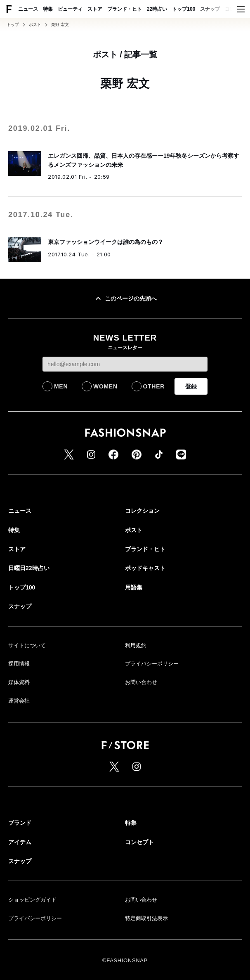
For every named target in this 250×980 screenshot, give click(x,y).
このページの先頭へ (125, 298)
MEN (61, 386)
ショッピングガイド (32, 900)
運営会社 (19, 701)
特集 (48, 9)
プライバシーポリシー (152, 664)
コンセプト (139, 842)
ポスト (35, 25)
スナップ (210, 9)
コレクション (142, 511)
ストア (95, 9)
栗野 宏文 (60, 25)
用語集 (134, 587)
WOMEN (105, 386)
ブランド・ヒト (125, 9)
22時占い (157, 9)
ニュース (28, 9)
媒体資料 (19, 682)
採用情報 (19, 664)
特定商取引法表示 (146, 918)
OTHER (154, 386)
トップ (13, 25)
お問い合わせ (141, 682)
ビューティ (70, 9)
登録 (191, 386)
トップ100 (184, 9)
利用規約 (136, 645)
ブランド (20, 823)
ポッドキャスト (145, 568)
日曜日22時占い (29, 568)
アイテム (20, 842)
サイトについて (27, 645)
